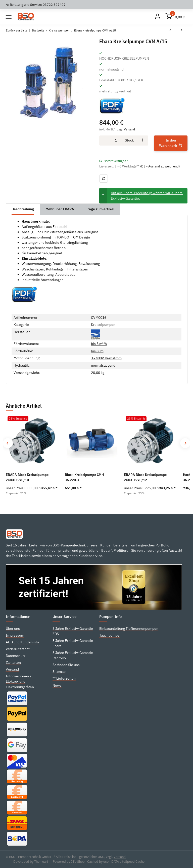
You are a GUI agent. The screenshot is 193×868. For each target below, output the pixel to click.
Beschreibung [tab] (23, 209)
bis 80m (97, 351)
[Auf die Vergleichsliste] (104, 178)
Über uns (13, 629)
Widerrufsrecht (18, 649)
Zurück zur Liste (17, 30)
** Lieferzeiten (64, 678)
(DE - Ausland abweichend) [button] (160, 166)
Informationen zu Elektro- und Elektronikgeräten (20, 681)
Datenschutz (16, 656)
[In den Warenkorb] (171, 143)
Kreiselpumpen (103, 325)
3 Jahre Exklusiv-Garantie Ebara (73, 643)
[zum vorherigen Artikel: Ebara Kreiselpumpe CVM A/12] (170, 30)
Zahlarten (13, 663)
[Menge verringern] (105, 141)
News (57, 685)
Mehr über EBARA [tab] (60, 209)
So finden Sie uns (66, 665)
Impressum (15, 635)
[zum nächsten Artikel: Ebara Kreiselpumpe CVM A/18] (182, 30)
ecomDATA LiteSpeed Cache (124, 862)
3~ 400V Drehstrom (106, 358)
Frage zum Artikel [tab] (100, 209)
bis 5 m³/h (99, 344)
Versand (129, 129)
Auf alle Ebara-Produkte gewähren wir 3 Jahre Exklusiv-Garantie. (147, 196)
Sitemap (59, 672)
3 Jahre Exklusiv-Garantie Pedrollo (73, 655)
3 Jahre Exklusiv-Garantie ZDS (73, 631)
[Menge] (116, 140)
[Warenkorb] (175, 17)
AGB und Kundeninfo (22, 642)
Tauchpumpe (109, 635)
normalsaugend (103, 365)
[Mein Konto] (158, 17)
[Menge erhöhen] (143, 141)
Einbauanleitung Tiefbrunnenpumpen (129, 629)
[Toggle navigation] (9, 17)
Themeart (42, 862)
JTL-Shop (78, 862)
